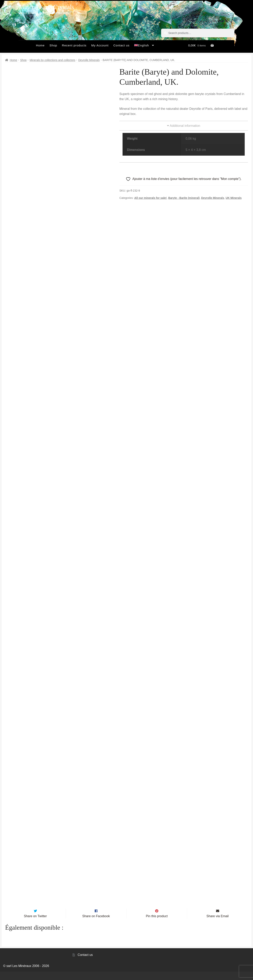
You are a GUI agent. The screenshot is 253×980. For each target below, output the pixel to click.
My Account (100, 45)
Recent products (74, 45)
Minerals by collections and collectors (52, 60)
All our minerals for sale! (150, 198)
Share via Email (218, 924)
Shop (53, 45)
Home (40, 45)
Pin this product (157, 924)
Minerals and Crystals (46, 7)
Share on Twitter (35, 924)
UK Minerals (234, 198)
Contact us (121, 45)
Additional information (184, 126)
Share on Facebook (96, 924)
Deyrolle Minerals (89, 60)
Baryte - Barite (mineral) (184, 198)
